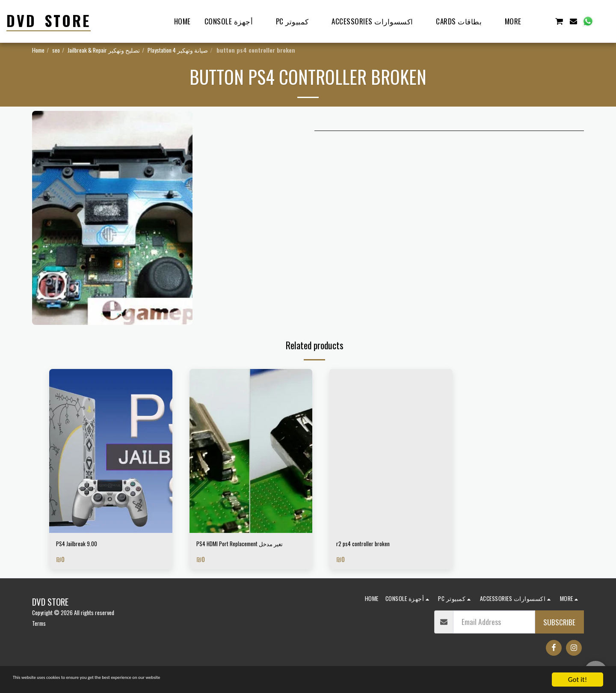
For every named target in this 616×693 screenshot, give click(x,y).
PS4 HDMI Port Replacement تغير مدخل (244, 551)
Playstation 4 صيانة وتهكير (178, 50)
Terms (39, 637)
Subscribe (559, 636)
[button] (544, 21)
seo (56, 50)
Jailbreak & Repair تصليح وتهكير (104, 50)
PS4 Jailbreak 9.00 (83, 545)
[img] (111, 451)
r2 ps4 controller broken (371, 545)
